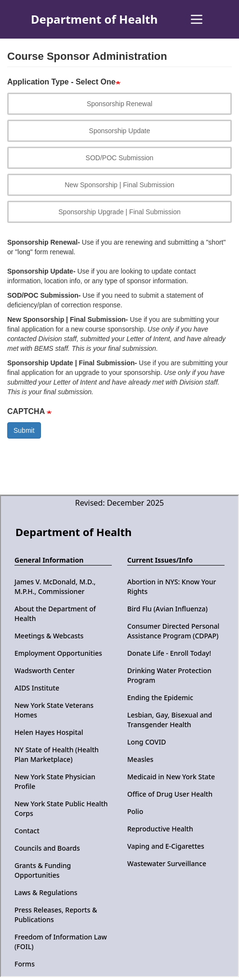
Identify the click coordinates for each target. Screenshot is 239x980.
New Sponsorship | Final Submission (119, 185)
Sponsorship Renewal (119, 104)
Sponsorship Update (120, 131)
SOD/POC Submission (120, 158)
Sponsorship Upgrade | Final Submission (119, 212)
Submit (24, 430)
